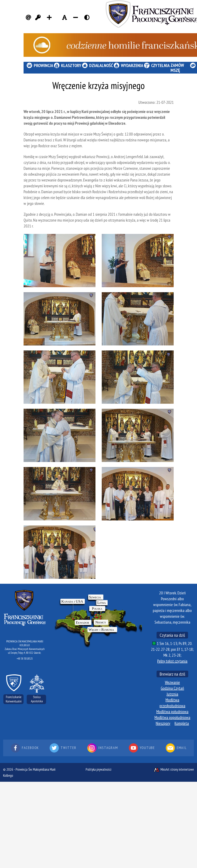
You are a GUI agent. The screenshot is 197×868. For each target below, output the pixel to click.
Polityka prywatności (98, 769)
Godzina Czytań (172, 688)
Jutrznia (172, 694)
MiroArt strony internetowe (174, 769)
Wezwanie (172, 682)
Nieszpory (163, 723)
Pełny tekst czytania (172, 661)
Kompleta (182, 723)
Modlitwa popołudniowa (172, 717)
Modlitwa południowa (172, 712)
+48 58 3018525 (25, 659)
